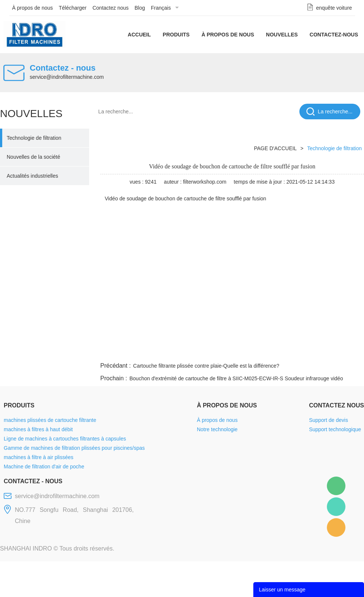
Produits (176, 35)
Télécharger (73, 8)
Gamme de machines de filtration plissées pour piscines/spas (74, 448)
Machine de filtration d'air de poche (44, 467)
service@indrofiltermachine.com (67, 77)
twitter (271, 352)
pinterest (311, 352)
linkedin (351, 352)
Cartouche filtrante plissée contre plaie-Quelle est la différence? (206, 366)
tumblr (331, 352)
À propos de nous (33, 8)
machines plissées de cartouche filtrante (50, 420)
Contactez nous (110, 8)
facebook (231, 352)
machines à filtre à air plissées (39, 457)
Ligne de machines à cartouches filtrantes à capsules (65, 439)
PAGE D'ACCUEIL (275, 148)
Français (161, 8)
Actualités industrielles (32, 176)
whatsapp (291, 352)
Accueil (139, 35)
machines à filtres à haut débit (38, 429)
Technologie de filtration (34, 138)
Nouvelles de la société (33, 157)
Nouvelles (282, 35)
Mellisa (336, 507)
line (251, 352)
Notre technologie (217, 429)
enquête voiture (334, 8)
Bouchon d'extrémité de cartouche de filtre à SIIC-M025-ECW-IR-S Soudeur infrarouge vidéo (236, 378)
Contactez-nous (334, 35)
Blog (140, 8)
